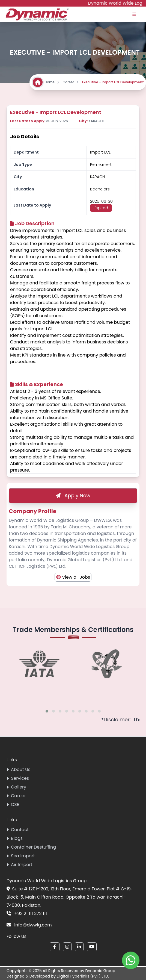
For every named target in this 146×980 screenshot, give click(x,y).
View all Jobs (73, 577)
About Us (18, 769)
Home (52, 82)
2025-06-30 (101, 201)
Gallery (16, 787)
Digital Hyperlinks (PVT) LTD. (83, 976)
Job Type (23, 164)
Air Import (19, 865)
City (18, 177)
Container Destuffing (31, 847)
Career (71, 82)
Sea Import (21, 856)
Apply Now (73, 495)
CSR (13, 804)
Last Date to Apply (32, 205)
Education (24, 189)
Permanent (101, 164)
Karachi (98, 177)
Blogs (15, 838)
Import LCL (100, 152)
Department (26, 152)
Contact (18, 830)
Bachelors (100, 189)
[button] (47, 711)
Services (18, 778)
